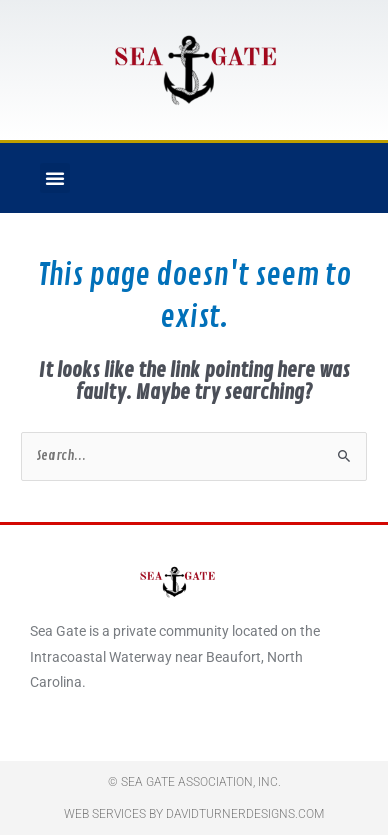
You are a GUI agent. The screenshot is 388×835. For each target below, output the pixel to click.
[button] (55, 178)
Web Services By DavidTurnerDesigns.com (194, 814)
